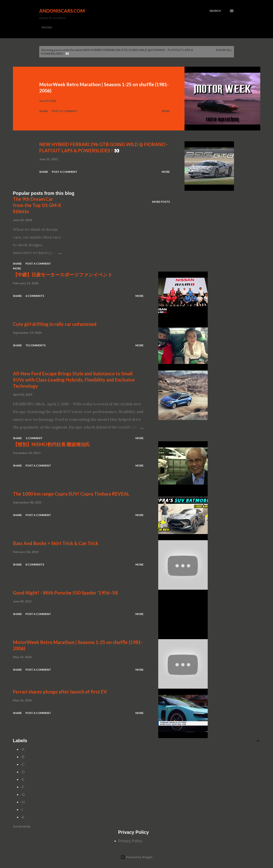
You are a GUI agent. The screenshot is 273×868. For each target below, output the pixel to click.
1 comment (34, 438)
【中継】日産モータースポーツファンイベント (63, 275)
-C (23, 764)
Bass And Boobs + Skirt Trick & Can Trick (56, 543)
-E (23, 779)
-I (22, 810)
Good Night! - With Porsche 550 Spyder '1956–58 (65, 593)
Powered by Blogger (137, 857)
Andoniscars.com (62, 11)
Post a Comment (65, 111)
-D (23, 772)
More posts (161, 202)
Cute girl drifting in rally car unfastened (55, 324)
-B (23, 757)
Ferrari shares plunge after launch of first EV (60, 692)
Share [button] (44, 111)
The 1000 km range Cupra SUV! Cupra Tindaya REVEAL (71, 494)
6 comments (35, 296)
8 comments (35, 564)
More (166, 111)
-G (23, 795)
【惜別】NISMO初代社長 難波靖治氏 (51, 444)
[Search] (215, 11)
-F (23, 787)
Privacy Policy (130, 841)
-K (23, 817)
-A (23, 749)
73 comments (36, 345)
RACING (47, 27)
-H (23, 802)
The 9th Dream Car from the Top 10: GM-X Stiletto (37, 205)
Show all (224, 50)
